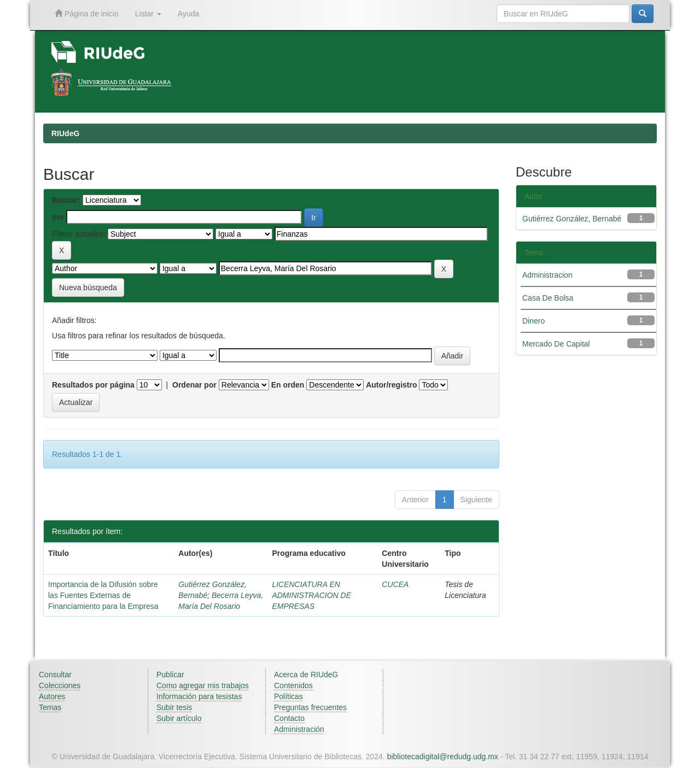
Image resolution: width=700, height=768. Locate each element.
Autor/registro (391, 385)
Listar (148, 14)
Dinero (533, 321)
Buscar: (66, 200)
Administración (299, 729)
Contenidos (293, 685)
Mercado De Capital (556, 344)
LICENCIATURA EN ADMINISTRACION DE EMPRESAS (311, 595)
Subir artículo (179, 718)
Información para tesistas (199, 696)
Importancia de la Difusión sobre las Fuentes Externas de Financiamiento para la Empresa (103, 595)
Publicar (170, 675)
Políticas (288, 696)
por (58, 217)
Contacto (289, 718)
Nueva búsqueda (88, 288)
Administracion (547, 275)
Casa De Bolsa (548, 298)
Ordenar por (194, 385)
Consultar (55, 675)
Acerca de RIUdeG (306, 675)
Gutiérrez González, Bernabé (572, 219)
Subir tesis (174, 707)
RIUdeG (65, 133)
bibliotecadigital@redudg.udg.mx (443, 757)
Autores (52, 696)
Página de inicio (87, 13)
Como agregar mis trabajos (203, 685)
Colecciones (60, 685)
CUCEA (395, 584)
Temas (50, 707)
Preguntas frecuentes (310, 707)
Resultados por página (93, 385)
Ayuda (188, 14)
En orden (288, 385)
